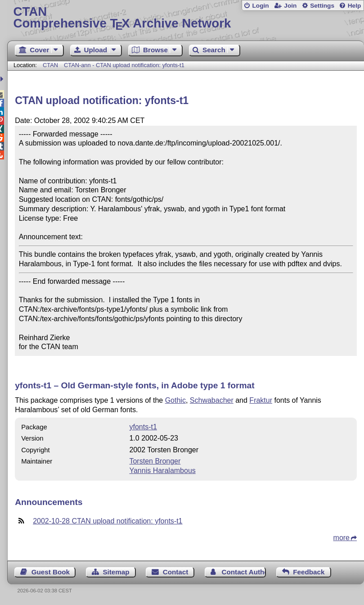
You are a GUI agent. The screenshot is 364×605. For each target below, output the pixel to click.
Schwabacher (212, 400)
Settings (322, 6)
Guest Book (51, 572)
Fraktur (261, 400)
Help (355, 6)
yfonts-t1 (143, 427)
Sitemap (116, 572)
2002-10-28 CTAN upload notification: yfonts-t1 (108, 521)
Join (290, 6)
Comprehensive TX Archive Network (186, 18)
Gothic (175, 400)
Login (260, 6)
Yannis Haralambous (162, 471)
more (342, 538)
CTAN (50, 65)
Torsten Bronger (155, 461)
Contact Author (244, 572)
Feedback (309, 572)
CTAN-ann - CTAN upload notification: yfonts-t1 (124, 65)
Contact (176, 572)
